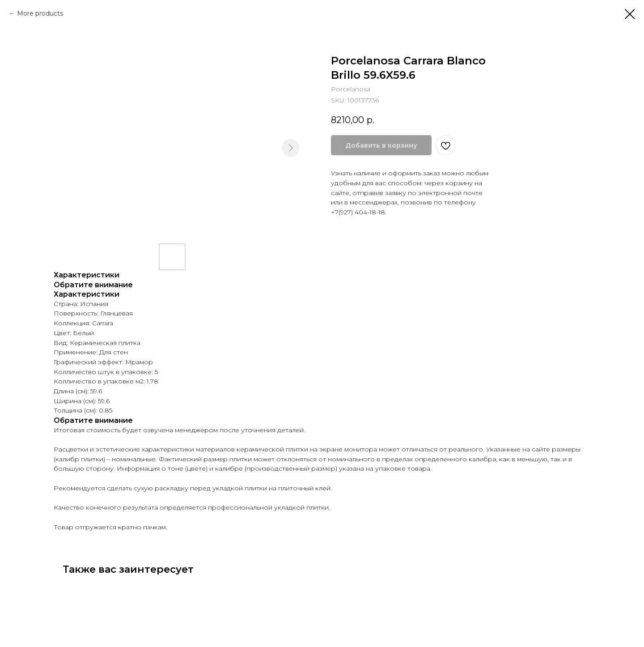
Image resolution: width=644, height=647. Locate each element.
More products (40, 13)
